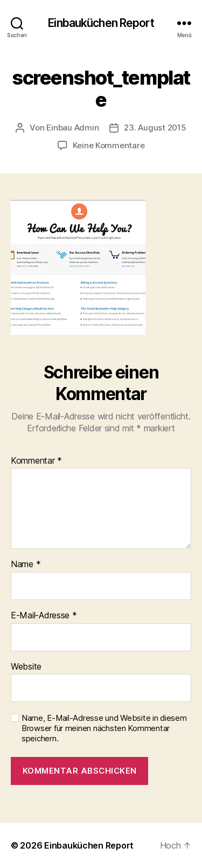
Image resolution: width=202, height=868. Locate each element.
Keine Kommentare (109, 145)
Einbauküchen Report (101, 23)
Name (26, 564)
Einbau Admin (72, 128)
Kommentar (36, 461)
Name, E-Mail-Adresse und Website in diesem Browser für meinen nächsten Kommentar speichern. (104, 728)
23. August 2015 (155, 128)
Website (26, 667)
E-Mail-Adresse (44, 616)
